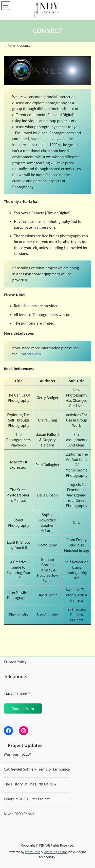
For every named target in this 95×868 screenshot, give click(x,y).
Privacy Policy (15, 662)
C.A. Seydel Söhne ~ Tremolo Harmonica (37, 769)
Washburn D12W (17, 754)
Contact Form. (30, 354)
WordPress (33, 852)
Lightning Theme (56, 852)
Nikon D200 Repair (19, 814)
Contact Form (23, 708)
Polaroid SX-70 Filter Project (27, 799)
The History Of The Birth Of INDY (30, 784)
